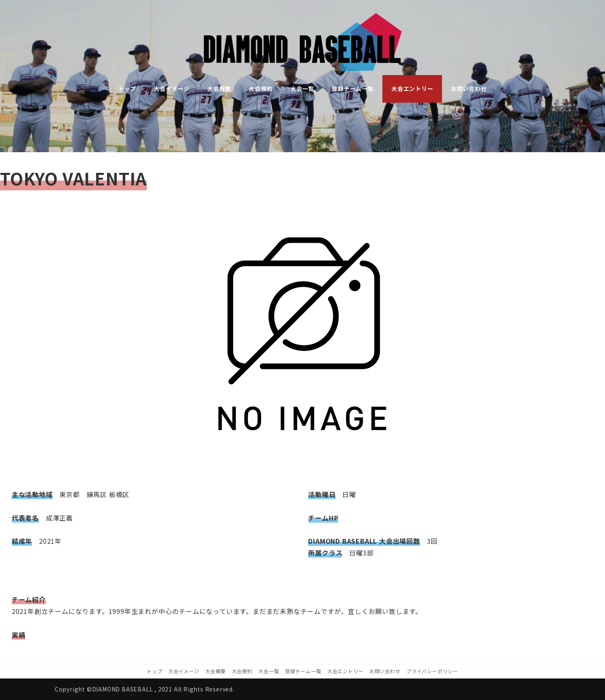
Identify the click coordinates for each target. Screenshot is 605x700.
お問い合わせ (385, 671)
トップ (154, 671)
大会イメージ (184, 671)
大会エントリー (345, 671)
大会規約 (242, 671)
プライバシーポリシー (432, 671)
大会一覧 (269, 671)
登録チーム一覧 (303, 671)
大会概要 (216, 671)
